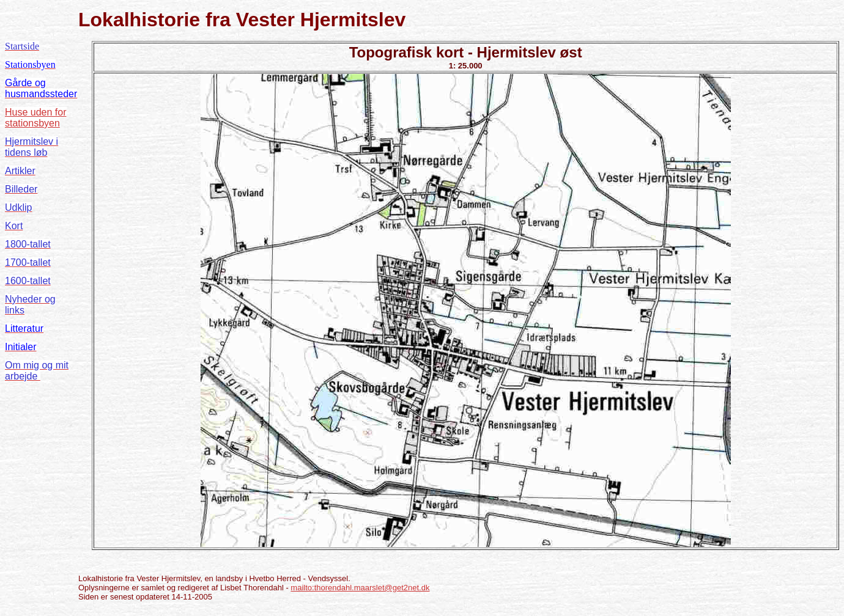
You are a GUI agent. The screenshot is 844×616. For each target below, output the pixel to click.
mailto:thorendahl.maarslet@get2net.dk (360, 588)
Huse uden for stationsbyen (36, 118)
